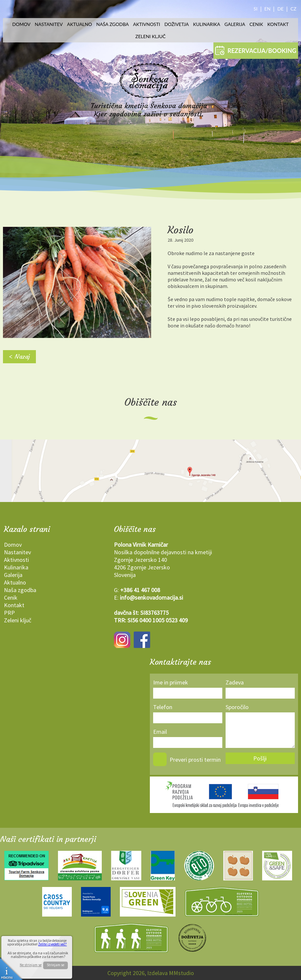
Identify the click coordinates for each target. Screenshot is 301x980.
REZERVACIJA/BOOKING (256, 50)
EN (268, 9)
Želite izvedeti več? (53, 944)
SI (256, 9)
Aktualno (80, 24)
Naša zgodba (112, 24)
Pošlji (260, 758)
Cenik (256, 24)
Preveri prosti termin (195, 760)
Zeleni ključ (150, 36)
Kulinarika (206, 24)
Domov (21, 24)
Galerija (235, 24)
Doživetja (177, 24)
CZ (293, 9)
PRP (9, 613)
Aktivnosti (147, 24)
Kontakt (278, 24)
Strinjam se (55, 965)
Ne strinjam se (31, 965)
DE (280, 9)
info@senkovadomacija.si (151, 598)
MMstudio (181, 973)
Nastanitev (49, 24)
